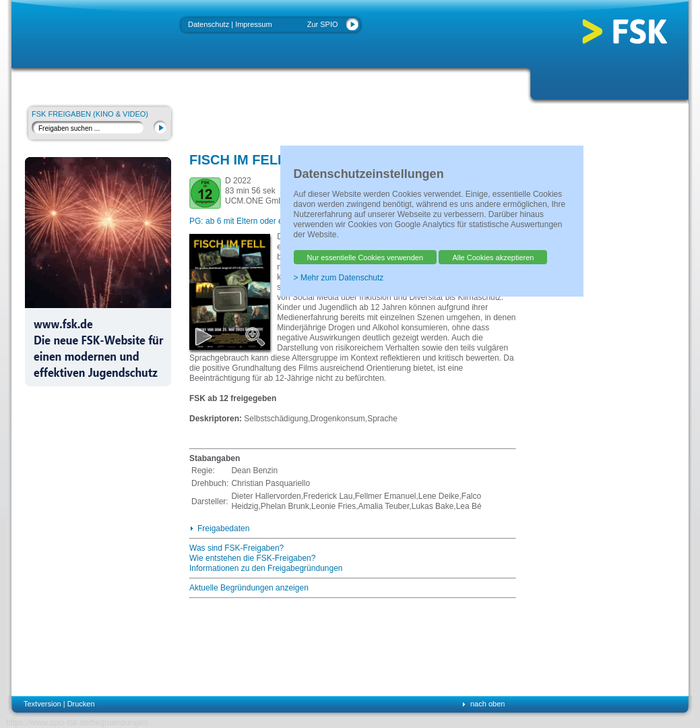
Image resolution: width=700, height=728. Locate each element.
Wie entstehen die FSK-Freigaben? (252, 558)
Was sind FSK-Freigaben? (236, 548)
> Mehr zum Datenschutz (339, 278)
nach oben (487, 704)
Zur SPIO (323, 24)
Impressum (253, 24)
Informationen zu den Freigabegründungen (266, 568)
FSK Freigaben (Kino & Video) (90, 114)
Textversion (42, 704)
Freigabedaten (223, 528)
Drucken (81, 704)
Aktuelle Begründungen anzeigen (249, 588)
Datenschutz (209, 24)
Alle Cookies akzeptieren (493, 257)
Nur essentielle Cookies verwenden (365, 257)
